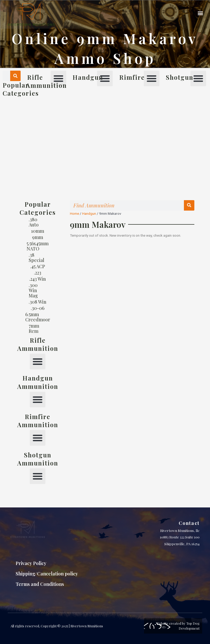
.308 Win (38, 302)
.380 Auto (34, 222)
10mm (38, 231)
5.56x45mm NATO (38, 246)
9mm (38, 237)
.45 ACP (38, 266)
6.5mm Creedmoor (38, 317)
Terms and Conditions (40, 584)
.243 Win (38, 279)
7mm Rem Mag (34, 331)
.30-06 (38, 308)
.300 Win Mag (33, 290)
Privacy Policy (31, 563)
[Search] (15, 76)
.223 (38, 273)
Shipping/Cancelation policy (47, 574)
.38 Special (37, 257)
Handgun (89, 213)
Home (74, 213)
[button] (200, 13)
